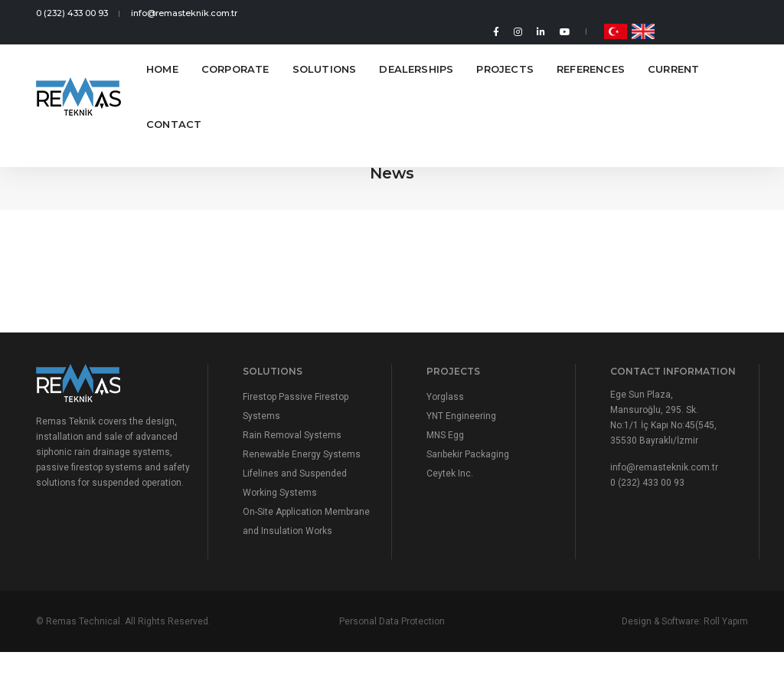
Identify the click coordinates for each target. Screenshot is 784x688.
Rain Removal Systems (292, 435)
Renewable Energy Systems (302, 454)
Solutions (325, 54)
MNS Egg (445, 435)
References (591, 54)
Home (162, 54)
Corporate (235, 54)
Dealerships (416, 54)
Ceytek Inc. (450, 473)
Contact (174, 109)
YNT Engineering (461, 416)
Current (673, 54)
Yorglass (445, 397)
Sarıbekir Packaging (468, 454)
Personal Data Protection (392, 621)
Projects (505, 54)
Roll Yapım (726, 621)
